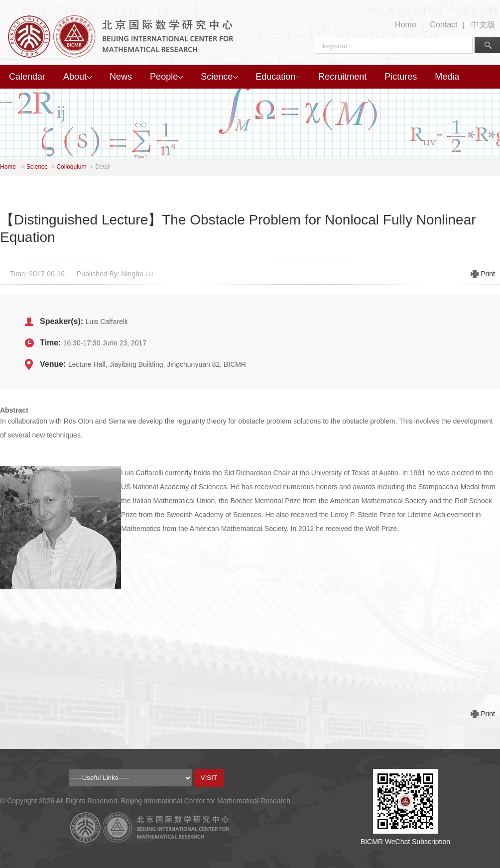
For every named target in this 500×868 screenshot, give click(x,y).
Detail (103, 167)
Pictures (401, 77)
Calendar (27, 77)
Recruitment (342, 77)
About (77, 77)
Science (219, 77)
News (121, 77)
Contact (443, 25)
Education (278, 77)
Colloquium (71, 167)
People (166, 77)
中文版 (483, 25)
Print (488, 274)
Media (447, 77)
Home (406, 25)
